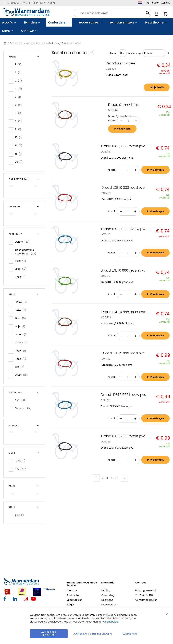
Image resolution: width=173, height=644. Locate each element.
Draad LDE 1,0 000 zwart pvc (123, 146)
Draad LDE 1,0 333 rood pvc (123, 188)
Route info (73, 595)
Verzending (108, 595)
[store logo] (26, 12)
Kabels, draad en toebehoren (42, 43)
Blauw (22, 302)
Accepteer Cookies (49, 634)
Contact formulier (146, 600)
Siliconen (24, 408)
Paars (22, 351)
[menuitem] (9, 22)
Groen (22, 334)
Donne (23, 242)
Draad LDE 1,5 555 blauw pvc (123, 395)
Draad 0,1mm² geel (121, 63)
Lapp (22, 269)
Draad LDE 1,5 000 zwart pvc (123, 436)
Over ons (72, 590)
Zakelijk (165, 3)
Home (5, 43)
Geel (21, 318)
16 (19, 154)
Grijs (21, 326)
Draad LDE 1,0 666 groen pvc (123, 271)
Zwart (23, 375)
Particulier (153, 3)
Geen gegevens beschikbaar (28, 252)
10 (19, 137)
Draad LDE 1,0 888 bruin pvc (123, 312)
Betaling (106, 590)
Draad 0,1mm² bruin (124, 105)
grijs (21, 515)
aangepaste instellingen (93, 634)
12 (20, 145)
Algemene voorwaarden (109, 602)
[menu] (86, 27)
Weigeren (130, 634)
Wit (21, 367)
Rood (22, 359)
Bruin (22, 310)
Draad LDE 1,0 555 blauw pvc (124, 229)
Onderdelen (17, 43)
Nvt (21, 400)
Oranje (22, 342)
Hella (22, 261)
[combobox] (113, 13)
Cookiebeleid (111, 622)
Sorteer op (134, 53)
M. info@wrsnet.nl (146, 590)
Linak (21, 277)
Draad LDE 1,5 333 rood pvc (123, 353)
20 (20, 162)
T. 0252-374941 (145, 595)
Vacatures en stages (75, 602)
